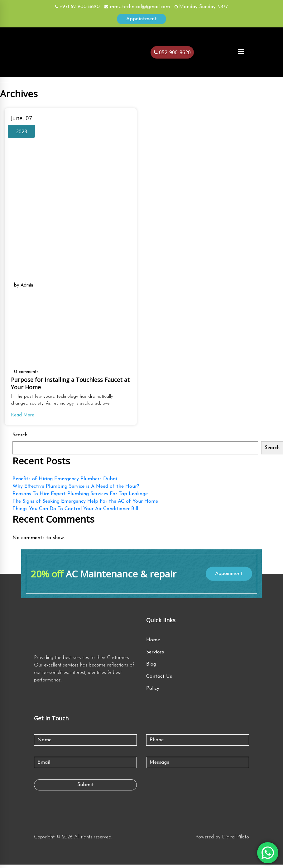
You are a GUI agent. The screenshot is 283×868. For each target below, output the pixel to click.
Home (153, 643)
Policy (153, 692)
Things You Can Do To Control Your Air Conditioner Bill (75, 512)
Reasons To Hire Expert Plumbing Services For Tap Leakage (80, 497)
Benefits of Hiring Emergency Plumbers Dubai (65, 482)
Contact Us (159, 680)
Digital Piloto (235, 841)
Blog (151, 668)
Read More (23, 418)
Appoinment (228, 576)
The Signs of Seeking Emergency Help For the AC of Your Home (85, 504)
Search (20, 438)
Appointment (141, 19)
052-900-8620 (172, 52)
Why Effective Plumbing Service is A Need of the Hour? (76, 489)
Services (155, 656)
